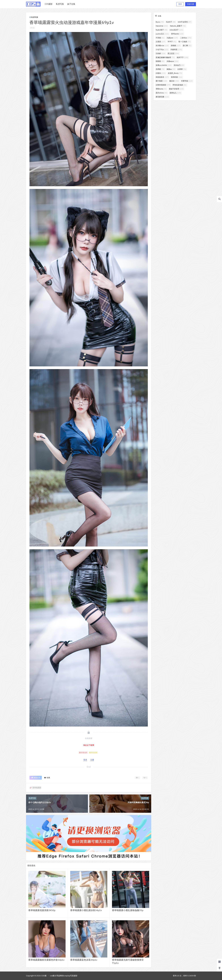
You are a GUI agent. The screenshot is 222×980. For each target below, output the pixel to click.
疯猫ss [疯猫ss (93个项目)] (171, 69)
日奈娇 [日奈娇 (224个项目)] (161, 53)
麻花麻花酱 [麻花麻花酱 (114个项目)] (162, 97)
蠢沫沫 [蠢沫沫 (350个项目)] (174, 81)
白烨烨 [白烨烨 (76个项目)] (182, 69)
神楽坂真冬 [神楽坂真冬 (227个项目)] (162, 77)
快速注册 (191, 4)
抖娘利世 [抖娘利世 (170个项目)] (176, 49)
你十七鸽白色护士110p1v (40, 802)
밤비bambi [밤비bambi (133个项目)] (177, 34)
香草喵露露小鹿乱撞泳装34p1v (86, 910)
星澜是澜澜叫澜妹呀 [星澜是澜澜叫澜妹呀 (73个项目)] (165, 57)
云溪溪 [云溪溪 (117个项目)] (161, 42)
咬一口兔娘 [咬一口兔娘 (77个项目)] (185, 42)
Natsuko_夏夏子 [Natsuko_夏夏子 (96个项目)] (178, 26)
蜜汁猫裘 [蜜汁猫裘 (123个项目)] (161, 81)
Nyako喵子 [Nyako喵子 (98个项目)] (162, 30)
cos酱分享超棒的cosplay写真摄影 (64, 976)
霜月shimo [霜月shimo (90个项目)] (162, 93)
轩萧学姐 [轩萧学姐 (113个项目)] (187, 81)
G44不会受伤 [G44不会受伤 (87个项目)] (185, 22)
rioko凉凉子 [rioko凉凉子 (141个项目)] (176, 30)
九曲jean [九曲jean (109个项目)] (172, 38)
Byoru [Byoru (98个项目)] (160, 22)
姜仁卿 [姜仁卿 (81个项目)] (187, 45)
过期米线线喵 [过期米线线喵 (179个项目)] (163, 85)
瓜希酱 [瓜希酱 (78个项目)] (160, 69)
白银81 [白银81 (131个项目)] (161, 73)
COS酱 (44, 976)
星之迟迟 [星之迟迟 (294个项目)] (173, 53)
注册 (92, 760)
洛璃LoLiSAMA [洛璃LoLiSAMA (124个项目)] (164, 65)
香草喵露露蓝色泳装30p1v (84, 960)
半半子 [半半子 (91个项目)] (172, 42)
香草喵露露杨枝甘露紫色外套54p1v (46, 960)
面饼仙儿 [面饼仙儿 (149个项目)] (175, 93)
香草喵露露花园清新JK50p (42, 910)
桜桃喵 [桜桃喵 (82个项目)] (160, 61)
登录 (180, 4)
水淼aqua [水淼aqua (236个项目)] (172, 61)
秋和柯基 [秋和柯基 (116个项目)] (177, 77)
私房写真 (34, 17)
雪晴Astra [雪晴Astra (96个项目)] (161, 89)
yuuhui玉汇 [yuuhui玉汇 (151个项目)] (162, 34)
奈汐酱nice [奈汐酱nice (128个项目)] (162, 45)
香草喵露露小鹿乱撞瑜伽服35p (128, 910)
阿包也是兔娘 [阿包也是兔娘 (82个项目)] (180, 85)
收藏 (47, 778)
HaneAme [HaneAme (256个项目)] (162, 26)
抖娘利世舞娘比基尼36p (138, 802)
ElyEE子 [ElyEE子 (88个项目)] (171, 22)
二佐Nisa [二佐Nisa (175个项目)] (186, 38)
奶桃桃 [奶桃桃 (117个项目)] (176, 45)
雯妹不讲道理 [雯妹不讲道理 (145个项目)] (176, 89)
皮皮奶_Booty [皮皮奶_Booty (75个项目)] (175, 73)
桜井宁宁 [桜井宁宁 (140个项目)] (182, 57)
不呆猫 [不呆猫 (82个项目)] (160, 38)
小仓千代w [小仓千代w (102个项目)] (162, 49)
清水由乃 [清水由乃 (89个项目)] (179, 65)
